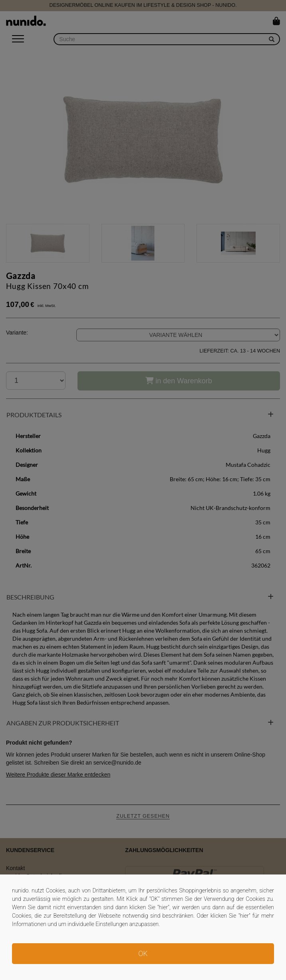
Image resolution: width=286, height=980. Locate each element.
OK (143, 953)
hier (164, 907)
